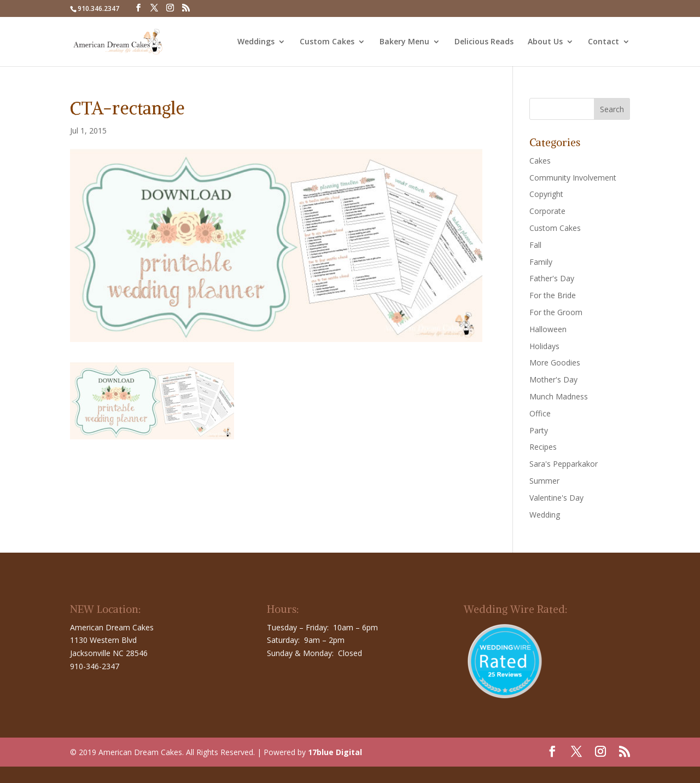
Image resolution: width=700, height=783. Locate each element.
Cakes (540, 161)
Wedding (545, 515)
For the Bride (553, 295)
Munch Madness (559, 396)
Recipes (543, 447)
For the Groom (556, 312)
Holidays (544, 346)
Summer (544, 481)
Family (541, 262)
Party (539, 430)
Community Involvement (573, 178)
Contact (603, 42)
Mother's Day (553, 379)
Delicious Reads (484, 42)
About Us (545, 42)
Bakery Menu (404, 42)
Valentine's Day (556, 498)
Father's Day (552, 278)
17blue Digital (335, 752)
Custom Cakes (327, 42)
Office (540, 413)
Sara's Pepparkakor (564, 464)
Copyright (546, 194)
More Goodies (555, 362)
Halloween (548, 329)
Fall (535, 245)
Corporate (547, 211)
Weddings (256, 42)
